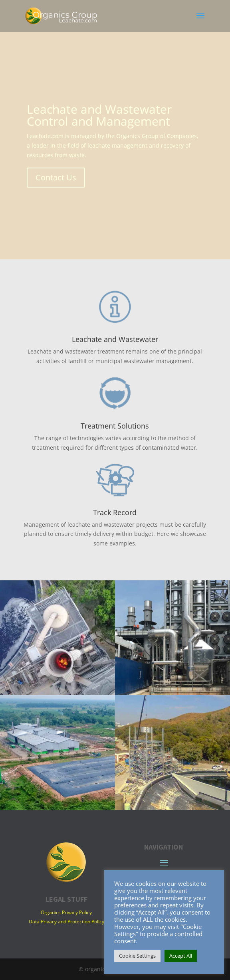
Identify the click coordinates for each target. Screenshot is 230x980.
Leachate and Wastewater (115, 339)
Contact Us (56, 177)
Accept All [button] (181, 956)
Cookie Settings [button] (137, 956)
